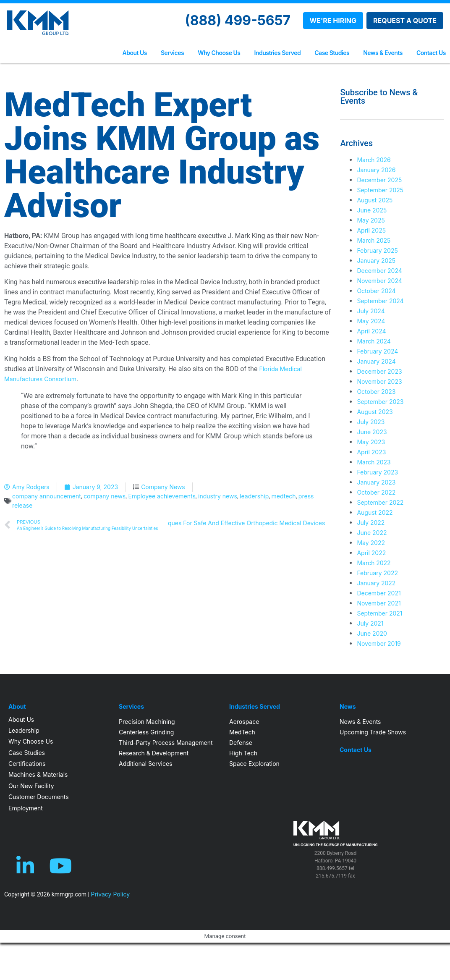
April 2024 (371, 331)
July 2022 (371, 523)
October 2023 (376, 392)
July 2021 (370, 623)
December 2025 (379, 180)
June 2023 (372, 432)
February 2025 (377, 250)
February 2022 (377, 573)
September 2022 (380, 502)
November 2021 (379, 603)
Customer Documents (39, 797)
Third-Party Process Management (166, 743)
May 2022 (371, 543)
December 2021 (379, 593)
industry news (218, 496)
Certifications (27, 764)
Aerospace (244, 722)
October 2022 (376, 492)
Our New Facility (31, 786)
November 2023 (379, 381)
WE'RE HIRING (333, 21)
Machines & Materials (38, 774)
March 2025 (374, 240)
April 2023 (371, 452)
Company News (163, 487)
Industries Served (277, 53)
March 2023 (374, 462)
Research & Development (154, 753)
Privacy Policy (110, 894)
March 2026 (374, 160)
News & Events (383, 53)
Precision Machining (147, 722)
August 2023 (375, 412)
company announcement (47, 496)
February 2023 (377, 472)
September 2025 (380, 190)
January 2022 (376, 583)
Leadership (24, 730)
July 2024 (371, 311)
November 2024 (379, 281)
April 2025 (371, 230)
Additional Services (145, 764)
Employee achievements (162, 496)
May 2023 (371, 442)
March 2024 (374, 341)
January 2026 (376, 170)
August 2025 (375, 200)
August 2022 (375, 512)
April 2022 (371, 553)
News (348, 707)
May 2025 (371, 220)
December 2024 (379, 271)
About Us (135, 53)
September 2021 (379, 613)
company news (105, 496)
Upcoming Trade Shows (373, 732)
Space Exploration (254, 764)
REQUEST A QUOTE (405, 21)
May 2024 (371, 321)
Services (172, 53)
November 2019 (379, 643)
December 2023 (379, 371)
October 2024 (376, 291)
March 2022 (374, 563)
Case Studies (332, 53)
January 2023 (376, 482)
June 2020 (372, 633)
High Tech (243, 753)
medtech (284, 496)
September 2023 (380, 402)
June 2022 (372, 533)
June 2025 (372, 210)
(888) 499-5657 (238, 20)
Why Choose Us (219, 53)
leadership (254, 496)
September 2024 (380, 301)
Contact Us (431, 53)
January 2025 (376, 261)
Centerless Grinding (146, 732)
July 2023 (371, 422)
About (17, 707)
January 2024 (376, 361)
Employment (26, 808)
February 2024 (377, 351)
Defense (241, 743)
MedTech (242, 732)
